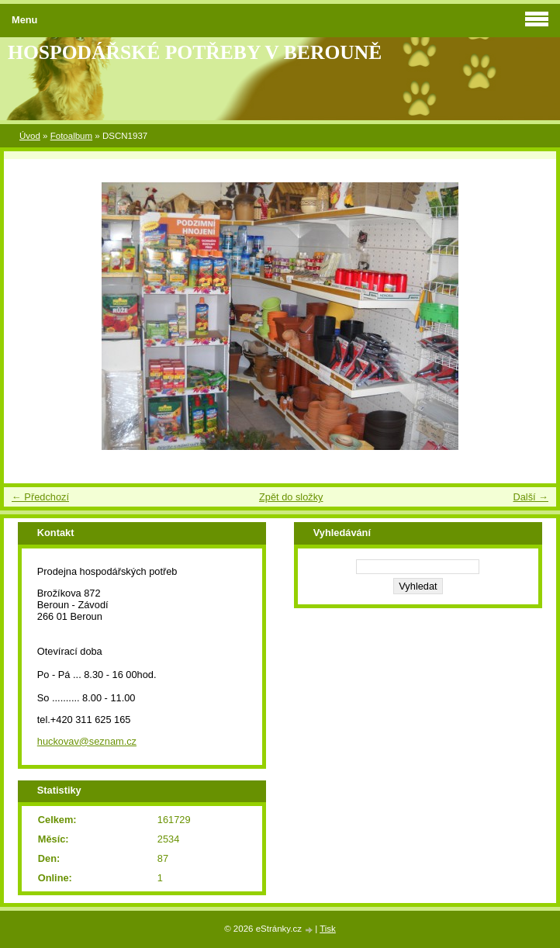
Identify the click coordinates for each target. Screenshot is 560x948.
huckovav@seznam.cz (87, 741)
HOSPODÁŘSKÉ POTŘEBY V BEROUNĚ (195, 52)
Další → (531, 497)
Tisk (328, 929)
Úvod (30, 136)
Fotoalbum (71, 136)
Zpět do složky (291, 497)
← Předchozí (40, 497)
